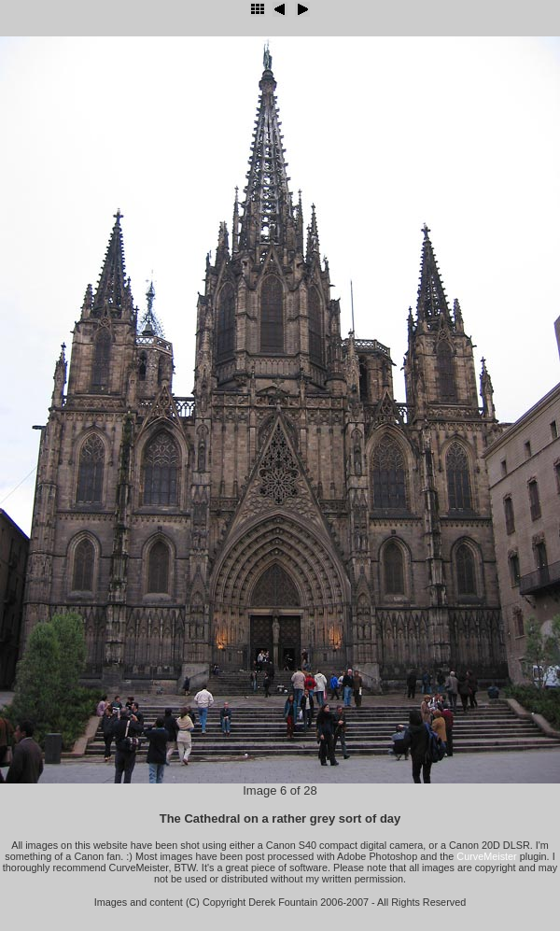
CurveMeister (486, 856)
